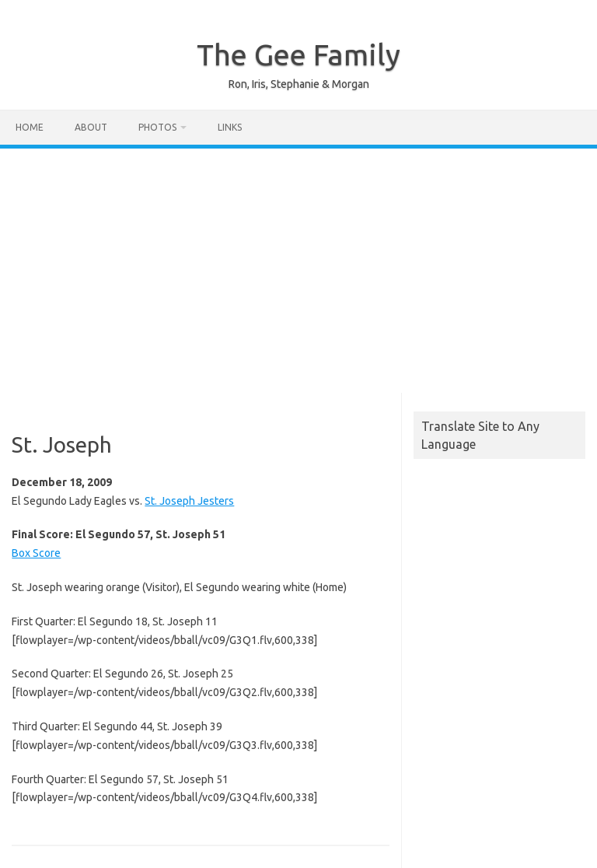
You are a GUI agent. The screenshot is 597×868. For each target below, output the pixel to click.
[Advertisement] (298, 265)
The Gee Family (298, 54)
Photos (157, 127)
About (91, 127)
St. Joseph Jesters (189, 501)
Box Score (36, 553)
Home (30, 127)
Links (230, 127)
